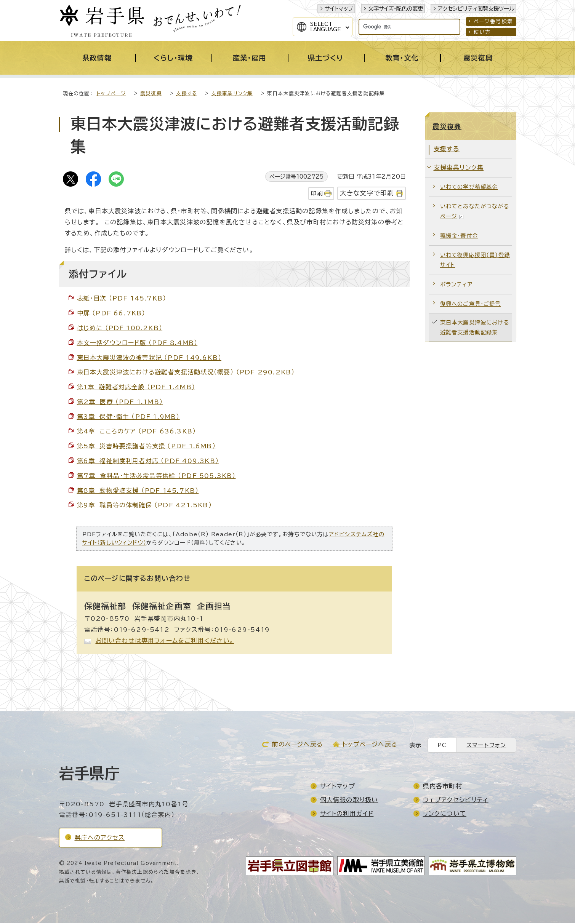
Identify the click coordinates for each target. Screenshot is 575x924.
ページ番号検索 (493, 21)
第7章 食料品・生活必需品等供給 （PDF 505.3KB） (156, 476)
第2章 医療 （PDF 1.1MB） (120, 403)
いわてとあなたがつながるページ (475, 212)
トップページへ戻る (370, 745)
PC (442, 746)
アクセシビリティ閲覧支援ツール (476, 9)
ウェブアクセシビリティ (456, 801)
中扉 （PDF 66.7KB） (111, 314)
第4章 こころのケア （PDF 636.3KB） (137, 432)
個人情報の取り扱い (349, 801)
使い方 (482, 32)
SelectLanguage (326, 27)
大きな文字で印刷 (367, 194)
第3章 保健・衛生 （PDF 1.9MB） (128, 417)
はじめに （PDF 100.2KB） (120, 329)
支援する (187, 94)
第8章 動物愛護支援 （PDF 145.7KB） (138, 491)
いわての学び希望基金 (469, 188)
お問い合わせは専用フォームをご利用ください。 (165, 641)
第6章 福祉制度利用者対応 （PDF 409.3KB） (148, 462)
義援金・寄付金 (459, 236)
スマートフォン (486, 746)
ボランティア (456, 285)
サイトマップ (339, 9)
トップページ (111, 94)
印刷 (317, 194)
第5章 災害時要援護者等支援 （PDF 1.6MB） (146, 447)
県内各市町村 (443, 787)
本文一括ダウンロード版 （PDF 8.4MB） (137, 344)
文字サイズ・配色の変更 (396, 9)
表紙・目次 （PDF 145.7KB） (122, 299)
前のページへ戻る (297, 745)
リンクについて (445, 814)
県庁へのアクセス (100, 838)
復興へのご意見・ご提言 (471, 305)
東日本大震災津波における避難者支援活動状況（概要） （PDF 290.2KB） (186, 373)
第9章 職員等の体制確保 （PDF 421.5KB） (144, 506)
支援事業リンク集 (232, 94)
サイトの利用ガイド (347, 814)
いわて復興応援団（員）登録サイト (475, 261)
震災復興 (151, 94)
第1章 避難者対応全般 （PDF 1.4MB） (136, 388)
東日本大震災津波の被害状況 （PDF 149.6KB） (149, 358)
